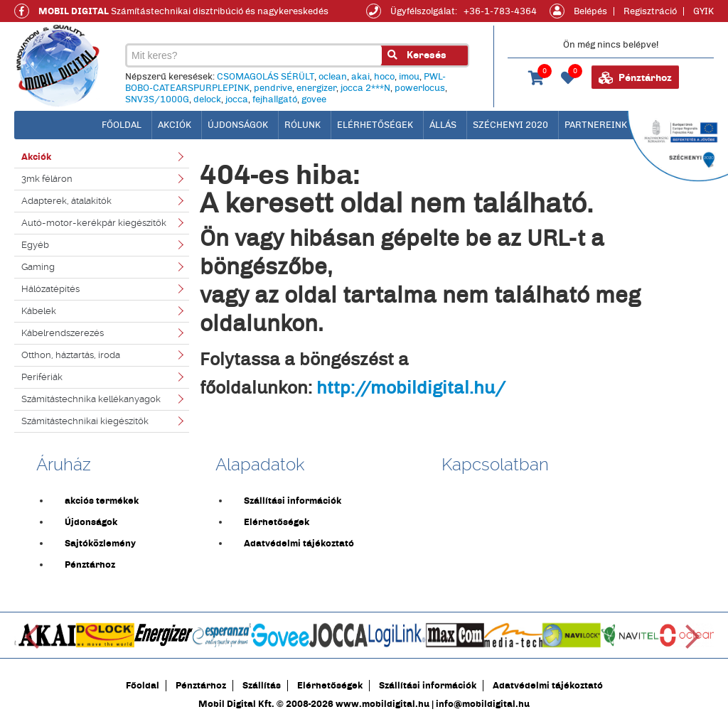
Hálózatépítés (50, 289)
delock (207, 99)
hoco (384, 77)
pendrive (273, 88)
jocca (237, 99)
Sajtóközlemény (100, 544)
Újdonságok (238, 125)
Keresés (417, 55)
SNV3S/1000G (157, 99)
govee (314, 99)
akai (360, 77)
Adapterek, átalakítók (66, 201)
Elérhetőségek (375, 125)
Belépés (590, 11)
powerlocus (420, 88)
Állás (443, 125)
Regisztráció (650, 11)
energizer (316, 88)
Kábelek (39, 311)
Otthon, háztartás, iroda (71, 355)
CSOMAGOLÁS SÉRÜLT (266, 77)
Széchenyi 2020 (510, 125)
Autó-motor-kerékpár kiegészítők (94, 223)
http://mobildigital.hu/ (411, 388)
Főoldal (143, 686)
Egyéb (35, 245)
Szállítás (262, 686)
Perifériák (42, 377)
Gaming (38, 267)
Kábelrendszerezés (63, 333)
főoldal (122, 125)
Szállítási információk (293, 501)
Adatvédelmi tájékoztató (299, 544)
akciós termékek (102, 501)
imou (409, 77)
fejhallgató (275, 99)
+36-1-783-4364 (500, 11)
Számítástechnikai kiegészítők (85, 421)
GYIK (703, 11)
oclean (333, 77)
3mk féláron (47, 179)
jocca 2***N (365, 88)
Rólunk (303, 125)
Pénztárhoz (635, 78)
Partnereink (596, 125)
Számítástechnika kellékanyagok (91, 399)
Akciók (175, 125)
